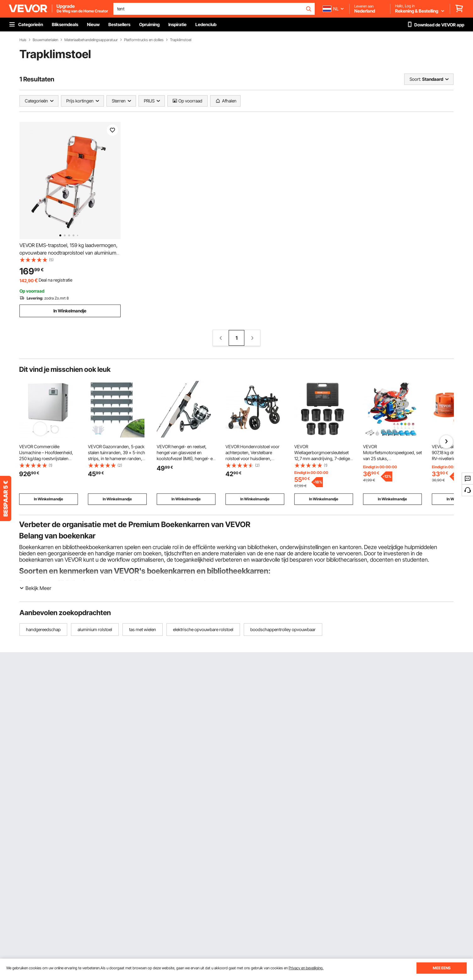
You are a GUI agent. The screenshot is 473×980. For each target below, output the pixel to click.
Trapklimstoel (181, 40)
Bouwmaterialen (45, 40)
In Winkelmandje (70, 311)
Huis (23, 40)
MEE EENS (442, 968)
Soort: (415, 79)
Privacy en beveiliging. (306, 968)
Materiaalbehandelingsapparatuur (91, 40)
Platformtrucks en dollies (144, 40)
